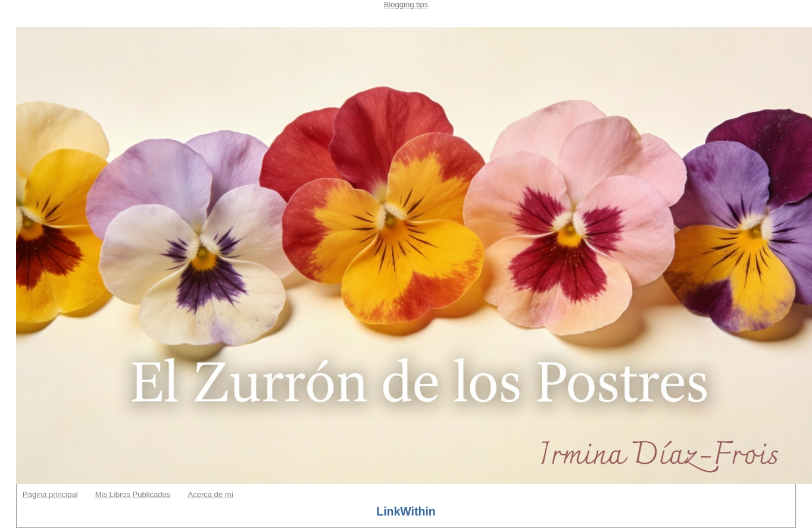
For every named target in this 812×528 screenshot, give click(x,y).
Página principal (50, 494)
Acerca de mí (210, 494)
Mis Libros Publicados (133, 494)
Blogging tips (406, 4)
